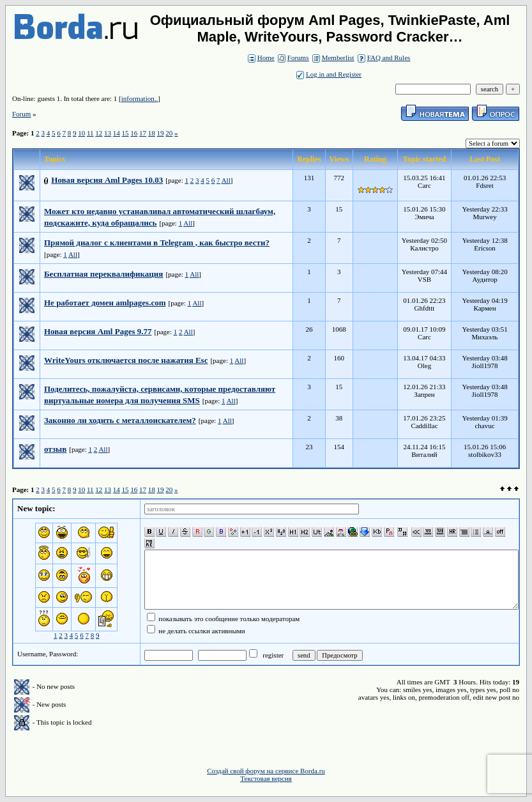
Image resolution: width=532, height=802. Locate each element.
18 (152, 133)
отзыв (55, 449)
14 (117, 133)
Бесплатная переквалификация (103, 274)
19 (161, 133)
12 (99, 133)
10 (81, 133)
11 (90, 133)
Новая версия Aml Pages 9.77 (98, 331)
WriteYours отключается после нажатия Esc (126, 360)
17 (143, 133)
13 (108, 133)
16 (134, 133)
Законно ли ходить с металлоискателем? (120, 420)
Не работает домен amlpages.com (105, 303)
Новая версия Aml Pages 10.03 (107, 180)
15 (125, 133)
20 (169, 133)
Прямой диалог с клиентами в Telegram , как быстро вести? (157, 243)
